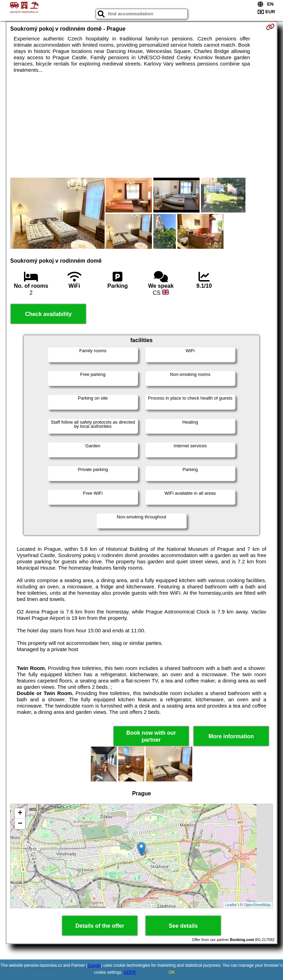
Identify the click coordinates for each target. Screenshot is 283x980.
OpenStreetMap (257, 905)
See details (183, 926)
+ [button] (20, 813)
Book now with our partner (151, 736)
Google (94, 965)
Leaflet (231, 905)
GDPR (130, 972)
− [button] (20, 824)
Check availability (48, 314)
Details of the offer (100, 926)
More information (231, 736)
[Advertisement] (142, 125)
